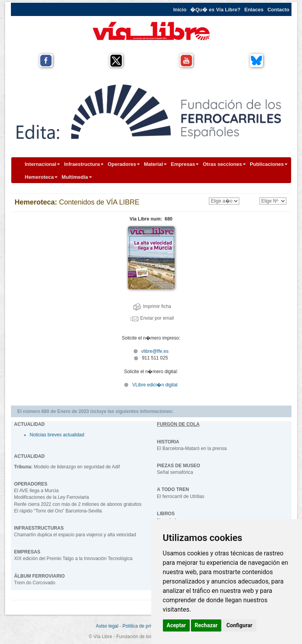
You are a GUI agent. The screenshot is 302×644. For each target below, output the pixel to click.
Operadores (124, 164)
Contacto (278, 10)
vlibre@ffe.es (151, 351)
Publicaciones (269, 164)
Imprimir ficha (152, 306)
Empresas (185, 164)
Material (155, 164)
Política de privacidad (145, 626)
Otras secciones (224, 164)
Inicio (180, 10)
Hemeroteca (41, 177)
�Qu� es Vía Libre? (215, 10)
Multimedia (77, 177)
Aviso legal (107, 626)
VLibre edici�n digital (155, 385)
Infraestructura (84, 164)
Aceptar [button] (177, 625)
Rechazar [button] (206, 625)
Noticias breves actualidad (57, 435)
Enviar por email (152, 318)
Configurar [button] (239, 625)
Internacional (43, 164)
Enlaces (254, 10)
